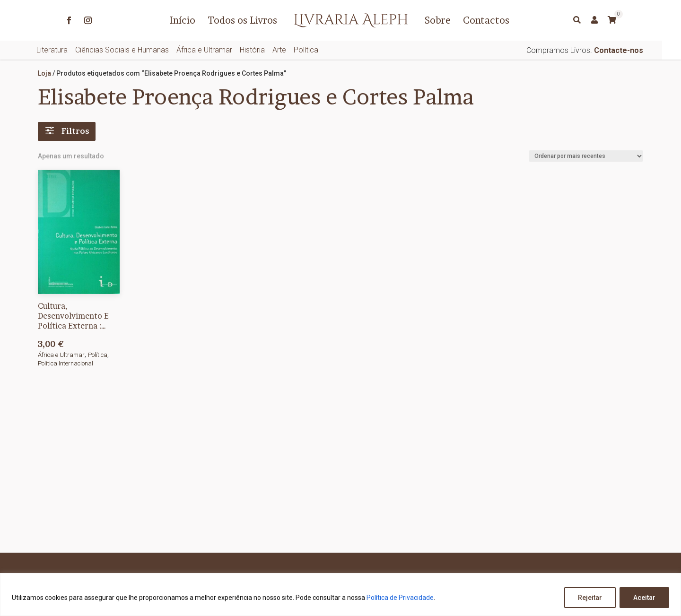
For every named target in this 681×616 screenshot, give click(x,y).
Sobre (438, 20)
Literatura (52, 50)
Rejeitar (590, 598)
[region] (340, 594)
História (252, 50)
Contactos (486, 20)
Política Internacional (65, 363)
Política (306, 50)
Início (182, 20)
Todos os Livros (242, 20)
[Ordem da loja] (586, 156)
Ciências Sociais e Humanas (122, 50)
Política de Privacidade (400, 598)
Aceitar (644, 598)
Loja (44, 73)
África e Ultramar (204, 50)
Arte (279, 50)
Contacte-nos (619, 50)
